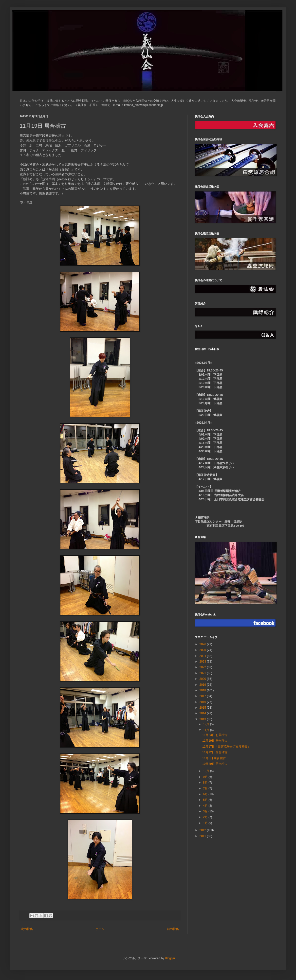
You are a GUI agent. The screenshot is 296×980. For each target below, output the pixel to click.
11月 (207, 730)
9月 (206, 777)
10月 (207, 771)
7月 (206, 788)
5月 (206, 800)
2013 (203, 719)
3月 (206, 811)
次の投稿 (27, 929)
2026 (203, 644)
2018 (203, 690)
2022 (203, 667)
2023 (203, 662)
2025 (203, 650)
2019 (203, 685)
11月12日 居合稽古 (215, 752)
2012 (203, 830)
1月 (206, 823)
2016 (203, 702)
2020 (203, 679)
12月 (207, 724)
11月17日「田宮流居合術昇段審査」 (226, 747)
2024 (203, 656)
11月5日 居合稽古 (214, 758)
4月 (206, 806)
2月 (206, 817)
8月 (206, 783)
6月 (206, 794)
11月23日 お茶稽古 (215, 735)
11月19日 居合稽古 (215, 741)
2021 (203, 673)
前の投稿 (173, 929)
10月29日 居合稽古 (215, 764)
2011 (203, 836)
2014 (203, 713)
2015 (203, 708)
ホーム (100, 929)
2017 (203, 696)
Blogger (170, 958)
